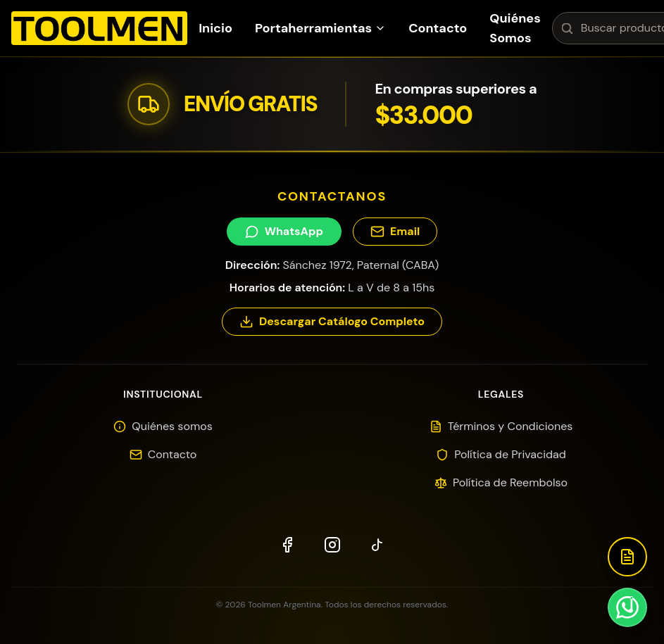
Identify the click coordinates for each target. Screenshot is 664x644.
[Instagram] (332, 545)
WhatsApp (284, 231)
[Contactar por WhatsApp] (627, 607)
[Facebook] (287, 545)
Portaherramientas (320, 28)
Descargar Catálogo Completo (332, 321)
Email (395, 231)
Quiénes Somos (515, 28)
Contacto (438, 28)
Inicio (215, 28)
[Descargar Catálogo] (627, 557)
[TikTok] (377, 545)
